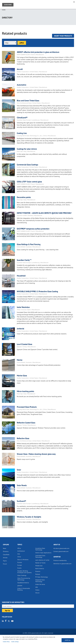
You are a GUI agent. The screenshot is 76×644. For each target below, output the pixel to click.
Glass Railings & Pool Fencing (29, 244)
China (19, 557)
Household (21, 276)
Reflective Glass (23, 438)
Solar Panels (22, 485)
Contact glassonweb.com (61, 551)
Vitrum (37, 593)
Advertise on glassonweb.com (62, 564)
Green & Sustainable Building (24, 589)
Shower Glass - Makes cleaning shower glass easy (36, 454)
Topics (5, 561)
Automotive (22, 85)
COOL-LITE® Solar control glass (29, 182)
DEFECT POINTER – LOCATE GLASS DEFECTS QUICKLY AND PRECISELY (44, 213)
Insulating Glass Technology (40, 549)
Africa (19, 548)
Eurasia (20, 562)
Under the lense (40, 584)
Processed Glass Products (27, 407)
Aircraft (20, 69)
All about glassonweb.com (61, 548)
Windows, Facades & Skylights (29, 517)
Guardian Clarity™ (24, 260)
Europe (20, 565)
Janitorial (20, 329)
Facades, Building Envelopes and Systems (24, 572)
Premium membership (60, 560)
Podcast (38, 574)
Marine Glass (22, 376)
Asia (19, 554)
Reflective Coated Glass (26, 423)
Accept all (68, 640)
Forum (5, 564)
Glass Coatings (22, 575)
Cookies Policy (6, 642)
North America (40, 569)
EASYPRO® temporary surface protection (33, 229)
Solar (19, 470)
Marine (20, 360)
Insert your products (63, 36)
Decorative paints (24, 197)
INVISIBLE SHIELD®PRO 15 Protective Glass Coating (37, 291)
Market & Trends (40, 563)
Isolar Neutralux (23, 307)
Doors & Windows (23, 560)
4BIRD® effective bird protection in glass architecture (38, 52)
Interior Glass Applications (43, 553)
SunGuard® (21, 501)
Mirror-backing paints (25, 391)
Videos (37, 590)
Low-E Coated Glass (24, 344)
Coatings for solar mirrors (27, 149)
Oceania (38, 571)
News (5, 548)
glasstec (20, 586)
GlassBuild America (23, 583)
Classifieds (6, 555)
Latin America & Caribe (42, 560)
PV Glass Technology (42, 577)
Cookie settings (15, 642)
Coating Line (22, 133)
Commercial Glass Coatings (27, 165)
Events (19, 568)
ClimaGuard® (22, 118)
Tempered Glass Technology (40, 581)
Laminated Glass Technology (40, 556)
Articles (5, 558)
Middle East (39, 566)
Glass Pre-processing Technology (24, 579)
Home (4, 10)
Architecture (21, 551)
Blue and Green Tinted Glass (28, 101)
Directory (6, 551)
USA (37, 587)
